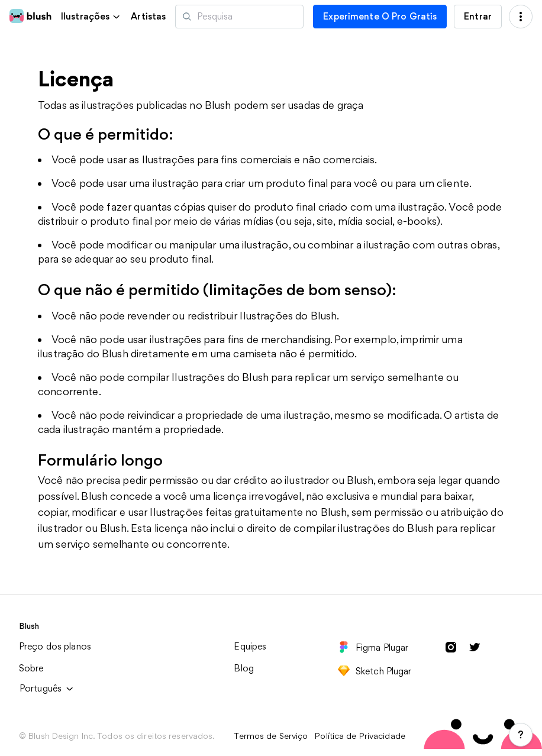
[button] (91, 16)
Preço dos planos (55, 646)
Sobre (31, 668)
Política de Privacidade (360, 736)
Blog (244, 668)
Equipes (250, 646)
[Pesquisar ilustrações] (239, 17)
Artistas (148, 17)
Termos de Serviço (271, 736)
